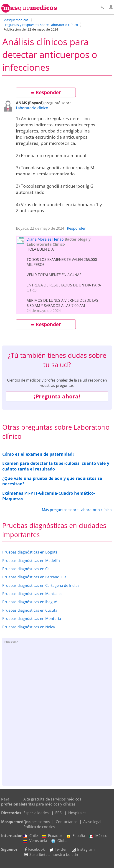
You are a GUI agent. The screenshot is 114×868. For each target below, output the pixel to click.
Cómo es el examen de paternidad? (38, 454)
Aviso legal (92, 822)
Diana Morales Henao (45, 239)
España (76, 836)
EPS (58, 813)
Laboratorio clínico (32, 108)
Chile (31, 836)
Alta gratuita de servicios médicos (52, 799)
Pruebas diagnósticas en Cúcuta (30, 610)
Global (60, 841)
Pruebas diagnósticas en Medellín (31, 561)
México (98, 836)
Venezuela (35, 841)
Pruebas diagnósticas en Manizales (32, 594)
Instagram (83, 849)
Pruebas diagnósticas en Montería (32, 619)
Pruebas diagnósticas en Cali (27, 569)
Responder (46, 92)
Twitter (58, 849)
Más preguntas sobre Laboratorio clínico (77, 510)
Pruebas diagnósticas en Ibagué (30, 602)
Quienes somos (37, 822)
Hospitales (77, 813)
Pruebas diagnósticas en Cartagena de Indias (41, 585)
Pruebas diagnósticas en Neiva (29, 627)
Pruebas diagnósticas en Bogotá (30, 552)
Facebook (34, 849)
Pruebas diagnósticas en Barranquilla (34, 577)
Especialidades (36, 813)
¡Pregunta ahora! (57, 396)
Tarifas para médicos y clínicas (49, 804)
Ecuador (52, 836)
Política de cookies (39, 827)
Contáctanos (67, 822)
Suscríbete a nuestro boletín (51, 855)
